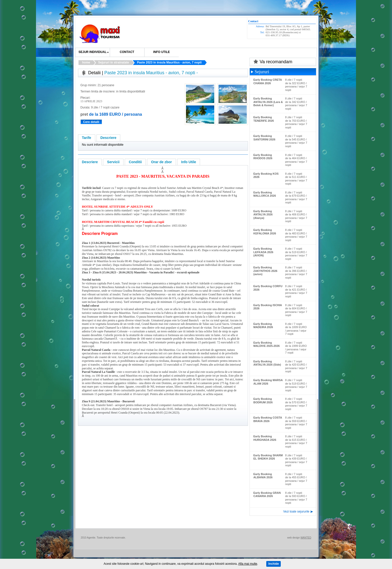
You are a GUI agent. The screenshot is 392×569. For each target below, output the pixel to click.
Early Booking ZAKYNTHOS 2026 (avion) (265, 271)
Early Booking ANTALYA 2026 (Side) (267, 363)
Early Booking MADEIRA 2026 (263, 326)
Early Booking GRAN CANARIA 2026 (267, 495)
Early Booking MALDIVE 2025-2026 (267, 344)
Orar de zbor (161, 162)
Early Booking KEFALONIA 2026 (265, 232)
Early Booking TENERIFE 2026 (264, 119)
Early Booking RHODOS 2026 (263, 157)
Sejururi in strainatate (114, 62)
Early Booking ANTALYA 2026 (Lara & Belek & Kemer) (268, 102)
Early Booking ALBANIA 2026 (263, 476)
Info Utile (189, 162)
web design (294, 538)
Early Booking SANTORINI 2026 (264, 138)
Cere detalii (91, 122)
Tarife (87, 138)
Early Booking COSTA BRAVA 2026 (268, 419)
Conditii (135, 162)
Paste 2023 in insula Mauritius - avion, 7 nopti (169, 62)
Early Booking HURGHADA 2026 (265, 438)
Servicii (113, 162)
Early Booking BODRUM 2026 (263, 401)
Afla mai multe (248, 564)
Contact (127, 52)
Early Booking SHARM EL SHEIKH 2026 (268, 457)
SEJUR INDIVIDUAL (92, 52)
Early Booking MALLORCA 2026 (265, 194)
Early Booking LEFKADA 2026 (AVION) (263, 252)
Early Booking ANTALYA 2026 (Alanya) (263, 215)
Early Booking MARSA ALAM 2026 (268, 382)
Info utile (162, 52)
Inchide (273, 564)
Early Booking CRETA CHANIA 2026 (268, 81)
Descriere (108, 138)
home (86, 62)
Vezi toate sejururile (296, 512)
